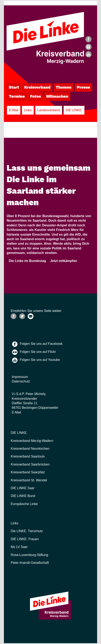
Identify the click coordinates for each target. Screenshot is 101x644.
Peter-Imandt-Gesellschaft (30, 563)
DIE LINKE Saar (23, 488)
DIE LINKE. (74, 110)
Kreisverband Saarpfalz (28, 472)
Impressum (20, 377)
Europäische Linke (24, 504)
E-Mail (14, 110)
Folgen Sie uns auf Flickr (38, 352)
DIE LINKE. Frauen (25, 539)
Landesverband (49, 110)
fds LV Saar (19, 547)
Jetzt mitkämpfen (63, 261)
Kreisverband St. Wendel (29, 480)
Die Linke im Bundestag (26, 261)
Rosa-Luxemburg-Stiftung (29, 555)
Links (28, 110)
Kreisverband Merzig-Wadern (32, 441)
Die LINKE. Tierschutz (27, 531)
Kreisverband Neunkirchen (30, 449)
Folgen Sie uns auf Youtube (40, 360)
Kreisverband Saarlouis (28, 456)
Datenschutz (21, 381)
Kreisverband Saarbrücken (30, 464)
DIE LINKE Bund (23, 496)
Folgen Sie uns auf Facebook (41, 344)
